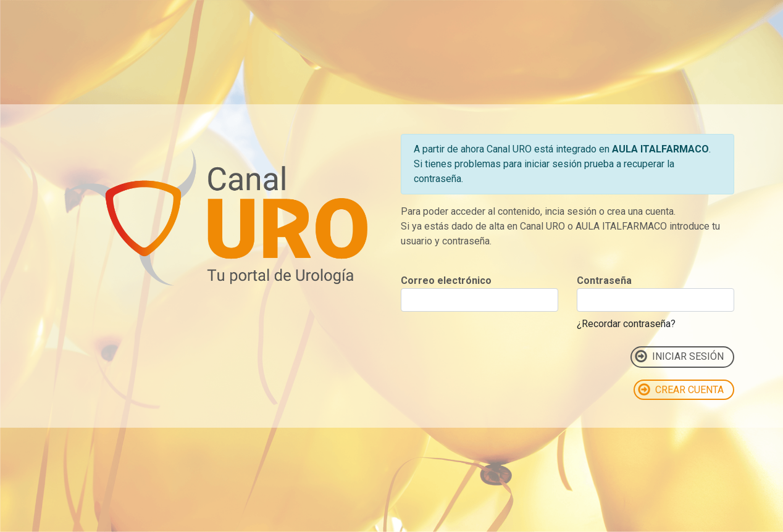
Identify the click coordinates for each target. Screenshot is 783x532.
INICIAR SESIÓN (679, 356)
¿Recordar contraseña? (626, 324)
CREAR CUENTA (681, 389)
